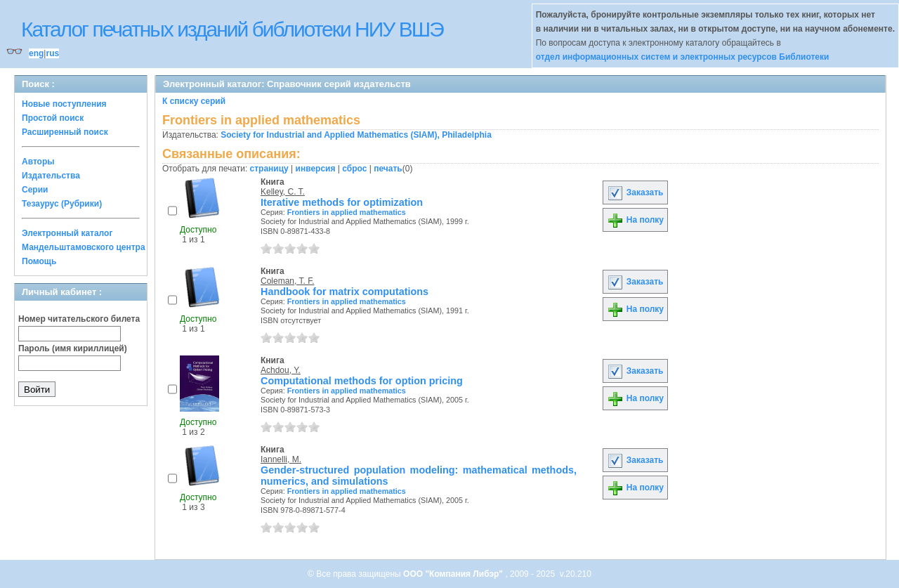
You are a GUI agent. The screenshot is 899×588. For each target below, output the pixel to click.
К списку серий (194, 101)
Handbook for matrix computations (344, 292)
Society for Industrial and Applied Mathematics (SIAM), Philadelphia (356, 135)
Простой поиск (53, 118)
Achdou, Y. (281, 370)
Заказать (635, 192)
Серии (35, 190)
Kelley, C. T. (283, 192)
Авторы (38, 162)
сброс (354, 169)
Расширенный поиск (65, 132)
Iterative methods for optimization (342, 202)
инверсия (316, 169)
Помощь (39, 261)
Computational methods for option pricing (362, 381)
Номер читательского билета (79, 319)
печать (388, 169)
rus (52, 53)
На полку (635, 220)
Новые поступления (64, 104)
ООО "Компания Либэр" (454, 574)
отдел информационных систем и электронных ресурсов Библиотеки (683, 57)
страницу (269, 169)
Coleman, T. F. (287, 281)
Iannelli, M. (281, 459)
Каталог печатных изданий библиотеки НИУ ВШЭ (232, 29)
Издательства (51, 176)
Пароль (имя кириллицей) (73, 348)
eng (36, 53)
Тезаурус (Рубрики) (62, 204)
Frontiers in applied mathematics (347, 212)
